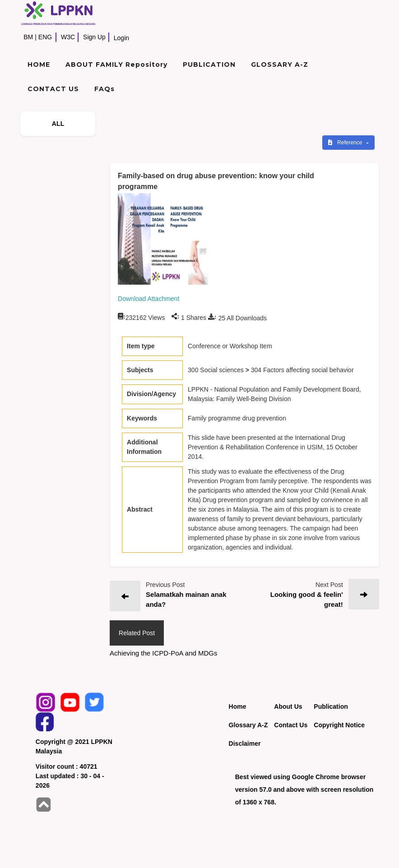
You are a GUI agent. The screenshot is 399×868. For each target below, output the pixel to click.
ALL (58, 124)
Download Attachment (148, 299)
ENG (45, 37)
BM (28, 37)
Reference (346, 143)
